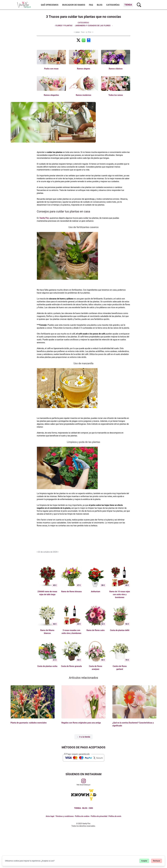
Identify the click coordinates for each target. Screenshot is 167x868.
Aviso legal (50, 816)
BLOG (85, 808)
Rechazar (157, 861)
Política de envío (115, 816)
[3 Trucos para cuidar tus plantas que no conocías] (78, 40)
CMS (91, 808)
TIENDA (77, 808)
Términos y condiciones (65, 816)
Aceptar (144, 861)
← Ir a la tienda (83, 737)
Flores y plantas (64, 26)
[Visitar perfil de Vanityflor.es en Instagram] (84, 781)
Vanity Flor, (44, 218)
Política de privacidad (99, 816)
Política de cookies (82, 816)
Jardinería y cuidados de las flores (93, 26)
